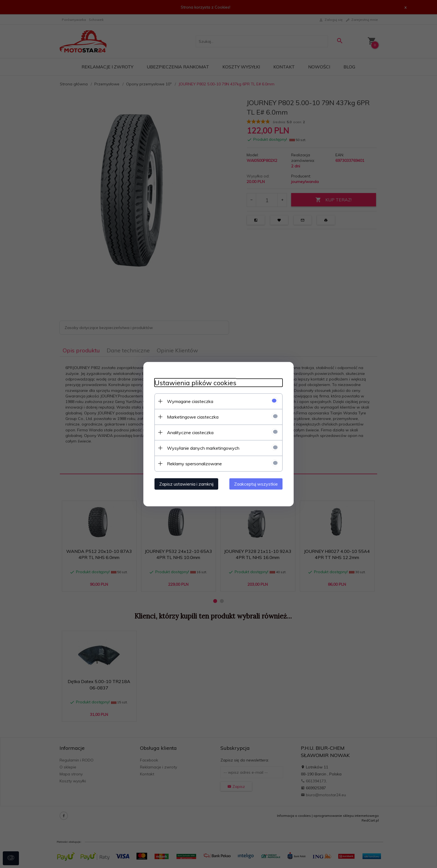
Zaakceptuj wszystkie (256, 484)
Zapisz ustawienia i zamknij (186, 484)
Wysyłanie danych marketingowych (203, 448)
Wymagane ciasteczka (190, 401)
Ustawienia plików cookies (195, 383)
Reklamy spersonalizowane (194, 463)
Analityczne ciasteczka (190, 432)
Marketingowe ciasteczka (193, 417)
